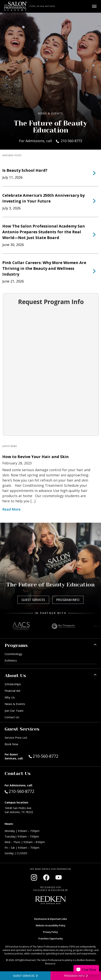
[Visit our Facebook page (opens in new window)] (46, 877)
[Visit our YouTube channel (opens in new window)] (59, 877)
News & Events (15, 704)
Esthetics (11, 660)
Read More (11, 509)
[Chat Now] (86, 970)
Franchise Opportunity (51, 939)
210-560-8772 (52, 756)
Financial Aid (12, 691)
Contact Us (12, 717)
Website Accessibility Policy (50, 925)
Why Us (10, 697)
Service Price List (16, 737)
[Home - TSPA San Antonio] (16, 6)
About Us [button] (15, 676)
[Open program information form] (76, 976)
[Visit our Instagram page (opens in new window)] (34, 877)
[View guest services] (25, 976)
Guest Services (33, 600)
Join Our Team (14, 711)
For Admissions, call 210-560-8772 (51, 141)
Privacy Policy (50, 932)
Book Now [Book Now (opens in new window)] (11, 744)
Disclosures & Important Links (51, 919)
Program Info (68, 600)
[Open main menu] (94, 6)
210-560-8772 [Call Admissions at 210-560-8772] (19, 791)
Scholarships (13, 684)
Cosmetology (13, 654)
